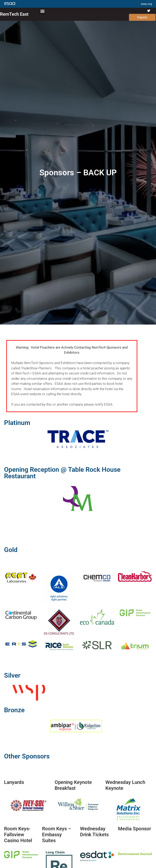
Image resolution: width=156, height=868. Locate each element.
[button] (42, 11)
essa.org (146, 4)
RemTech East (14, 14)
